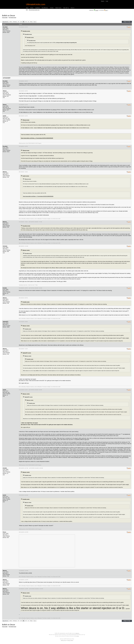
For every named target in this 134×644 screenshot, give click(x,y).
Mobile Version (58, 8)
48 (21, 22)
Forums (32, 8)
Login (107, 1)
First (11, 22)
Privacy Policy (70, 640)
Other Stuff (66, 8)
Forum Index (5, 18)
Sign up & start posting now (34, 10)
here (78, 636)
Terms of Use (63, 640)
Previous (15, 22)
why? (106, 10)
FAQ (27, 10)
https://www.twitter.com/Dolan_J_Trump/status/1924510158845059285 (37, 138)
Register (103, 1)
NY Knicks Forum (12, 18)
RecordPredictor (45, 8)
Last (35, 22)
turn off (97, 10)
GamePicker (38, 8)
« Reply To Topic (127, 22)
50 (26, 22)
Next (31, 22)
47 (19, 22)
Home (27, 8)
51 (29, 22)
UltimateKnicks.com (36, 4)
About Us (73, 8)
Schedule (52, 8)
